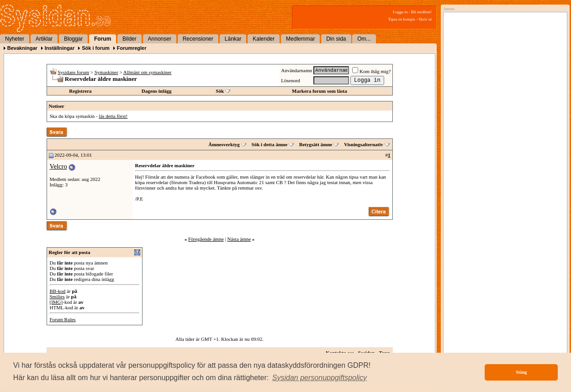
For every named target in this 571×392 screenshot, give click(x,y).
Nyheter (15, 39)
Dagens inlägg (157, 91)
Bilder (130, 39)
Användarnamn (296, 70)
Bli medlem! (421, 12)
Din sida (336, 39)
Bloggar (73, 39)
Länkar (233, 39)
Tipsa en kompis (402, 19)
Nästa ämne (239, 239)
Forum (103, 39)
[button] (320, 378)
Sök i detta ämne (270, 144)
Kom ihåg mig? (371, 71)
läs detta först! (113, 116)
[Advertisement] (503, 108)
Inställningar (60, 48)
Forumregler (132, 48)
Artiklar (44, 39)
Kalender (264, 39)
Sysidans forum (73, 72)
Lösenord (291, 80)
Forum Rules (63, 319)
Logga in (400, 12)
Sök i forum (96, 48)
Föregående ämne (206, 239)
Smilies (57, 297)
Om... (364, 39)
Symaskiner (106, 72)
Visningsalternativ (364, 144)
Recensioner (198, 39)
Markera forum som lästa (320, 91)
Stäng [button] (521, 372)
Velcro (58, 166)
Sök (220, 91)
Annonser (160, 39)
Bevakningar (22, 48)
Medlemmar (300, 39)
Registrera (80, 91)
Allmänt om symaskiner (148, 72)
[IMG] (56, 302)
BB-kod (58, 291)
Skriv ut (425, 19)
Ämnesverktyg (224, 144)
